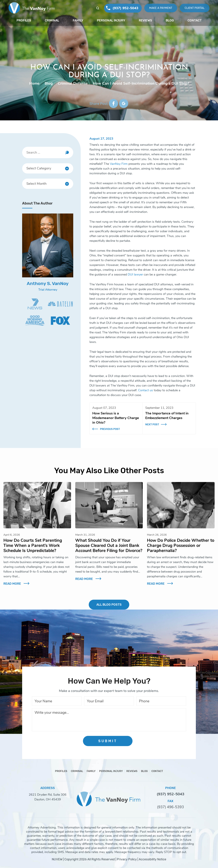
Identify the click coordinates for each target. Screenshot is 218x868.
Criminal (52, 20)
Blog (170, 20)
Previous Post (110, 429)
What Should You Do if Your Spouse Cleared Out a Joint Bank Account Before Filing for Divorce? (109, 546)
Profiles (24, 20)
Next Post (152, 424)
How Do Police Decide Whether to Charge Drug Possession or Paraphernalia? (181, 546)
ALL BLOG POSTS (109, 605)
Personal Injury (111, 20)
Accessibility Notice (153, 859)
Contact (195, 20)
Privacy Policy (127, 859)
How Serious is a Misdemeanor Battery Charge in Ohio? (116, 418)
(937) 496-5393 (170, 807)
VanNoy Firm (119, 164)
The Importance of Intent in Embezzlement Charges (167, 416)
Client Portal (195, 8)
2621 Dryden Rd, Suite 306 (48, 795)
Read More (12, 584)
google (124, 103)
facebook (114, 103)
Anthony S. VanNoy (48, 283)
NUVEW (57, 859)
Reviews (145, 20)
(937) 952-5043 (125, 8)
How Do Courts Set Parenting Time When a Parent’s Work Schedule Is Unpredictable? (33, 546)
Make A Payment (161, 8)
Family (78, 20)
